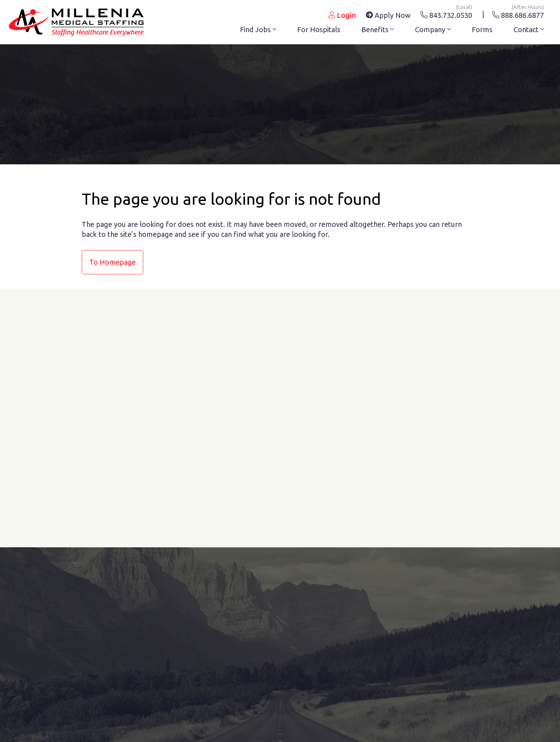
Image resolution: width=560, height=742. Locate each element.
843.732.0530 (446, 14)
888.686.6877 (518, 14)
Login (342, 15)
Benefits (378, 29)
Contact (529, 29)
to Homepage (112, 262)
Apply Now (388, 15)
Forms (482, 29)
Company (433, 29)
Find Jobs (258, 29)
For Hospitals (319, 29)
